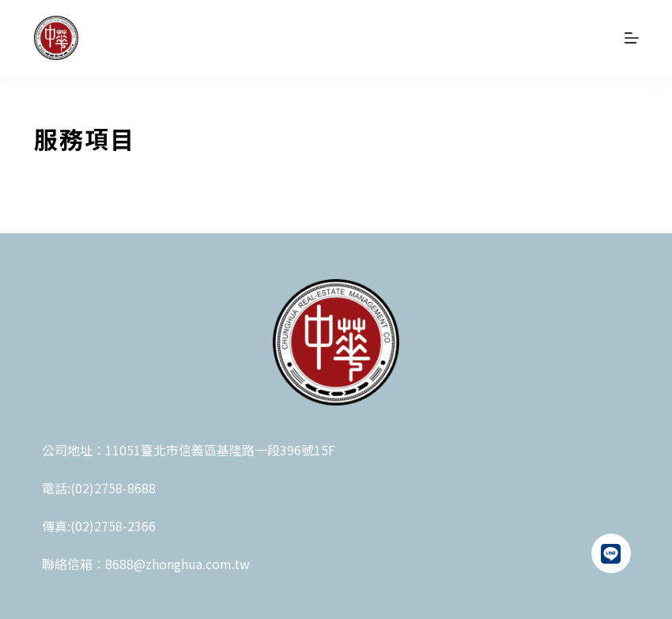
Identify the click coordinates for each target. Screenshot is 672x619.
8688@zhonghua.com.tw (177, 564)
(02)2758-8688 (113, 488)
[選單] (632, 38)
